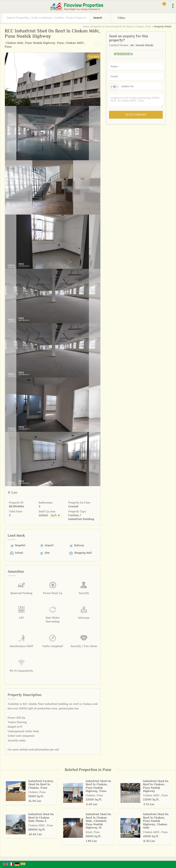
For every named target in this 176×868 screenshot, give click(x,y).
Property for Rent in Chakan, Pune (132, 27)
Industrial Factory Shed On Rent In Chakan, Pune (41, 784)
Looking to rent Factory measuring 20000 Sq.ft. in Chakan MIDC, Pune (136, 101)
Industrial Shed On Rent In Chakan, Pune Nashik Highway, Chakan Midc (156, 821)
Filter (121, 18)
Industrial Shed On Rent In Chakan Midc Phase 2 (41, 818)
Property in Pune (101, 27)
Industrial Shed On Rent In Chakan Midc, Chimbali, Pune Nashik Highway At (98, 821)
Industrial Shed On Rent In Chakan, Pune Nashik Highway (156, 786)
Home (86, 27)
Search (98, 18)
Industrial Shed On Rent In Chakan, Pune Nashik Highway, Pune (98, 786)
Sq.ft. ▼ (55, 515)
